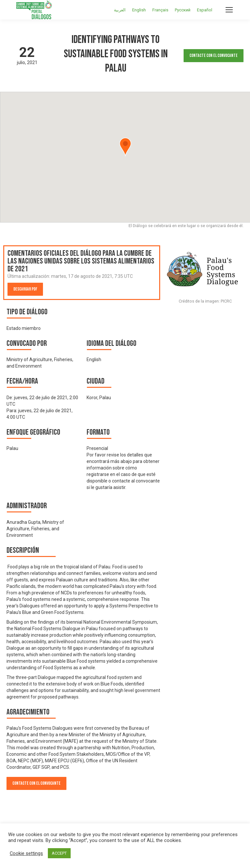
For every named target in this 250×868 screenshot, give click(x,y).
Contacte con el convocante (214, 55)
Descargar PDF (25, 289)
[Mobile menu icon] (229, 10)
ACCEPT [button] (59, 853)
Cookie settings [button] (26, 853)
